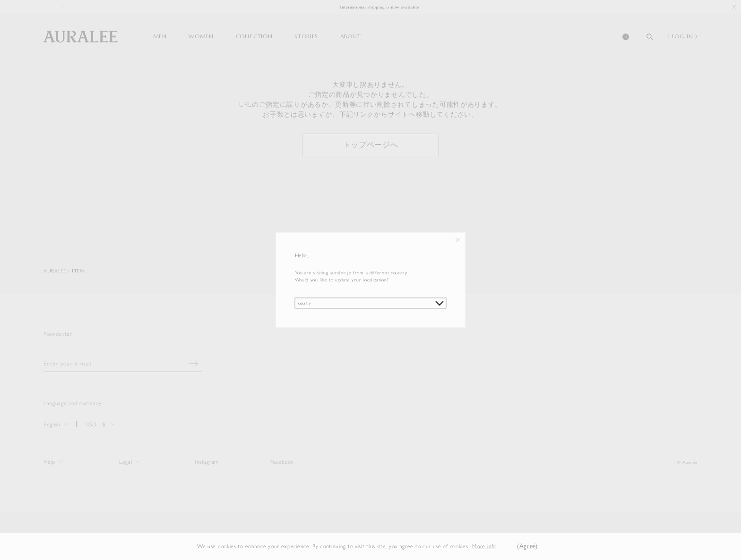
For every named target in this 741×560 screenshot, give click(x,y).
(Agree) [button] (527, 546)
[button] (504, 547)
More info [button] (484, 546)
